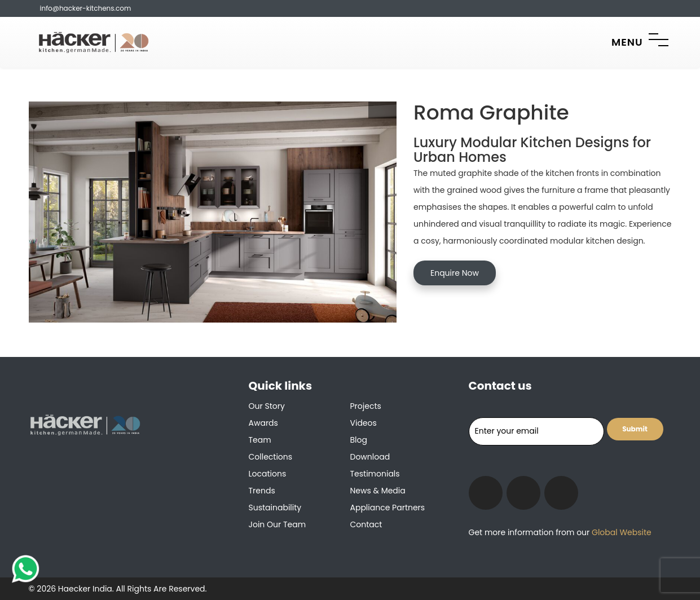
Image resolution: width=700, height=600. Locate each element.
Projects (366, 406)
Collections (271, 457)
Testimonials (375, 474)
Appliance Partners (388, 508)
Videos (364, 423)
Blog (359, 440)
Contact (366, 524)
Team (260, 440)
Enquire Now (455, 273)
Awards (263, 423)
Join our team (278, 524)
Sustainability (275, 508)
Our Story (267, 406)
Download (370, 457)
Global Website (620, 532)
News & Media (378, 491)
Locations (268, 474)
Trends (262, 491)
